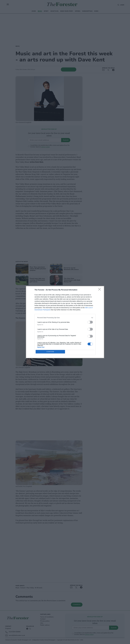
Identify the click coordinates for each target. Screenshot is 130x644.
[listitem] (65, 318)
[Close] (100, 290)
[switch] (90, 322)
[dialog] (65, 322)
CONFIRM (50, 352)
